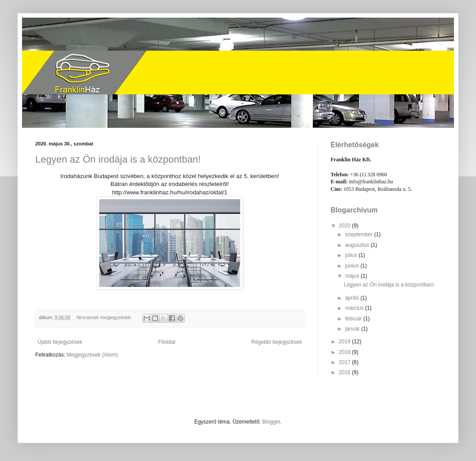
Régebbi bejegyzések (277, 342)
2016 (346, 372)
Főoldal (167, 342)
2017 (346, 362)
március (355, 308)
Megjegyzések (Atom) (92, 355)
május (353, 276)
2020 (346, 226)
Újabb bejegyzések (60, 342)
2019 (346, 342)
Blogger (271, 422)
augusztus (358, 245)
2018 (346, 352)
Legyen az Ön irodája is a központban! (118, 159)
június (353, 266)
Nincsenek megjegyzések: (105, 317)
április (353, 298)
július (352, 255)
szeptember (360, 234)
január (353, 329)
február (354, 319)
